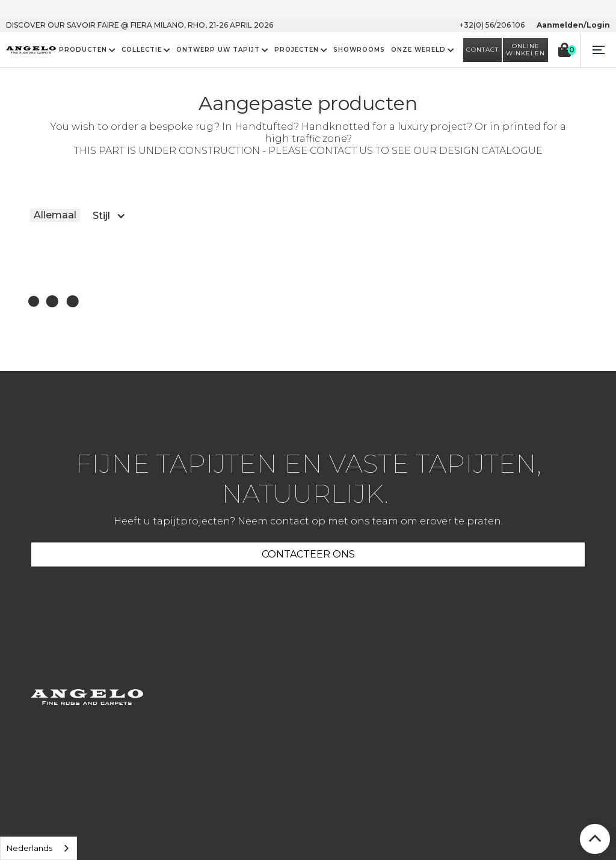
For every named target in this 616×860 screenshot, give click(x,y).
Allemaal (55, 215)
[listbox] (38, 848)
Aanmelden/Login (573, 25)
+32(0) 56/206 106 (492, 25)
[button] (598, 50)
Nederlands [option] (29, 848)
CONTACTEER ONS (308, 554)
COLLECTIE (142, 50)
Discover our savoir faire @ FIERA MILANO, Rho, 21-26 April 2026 (140, 25)
